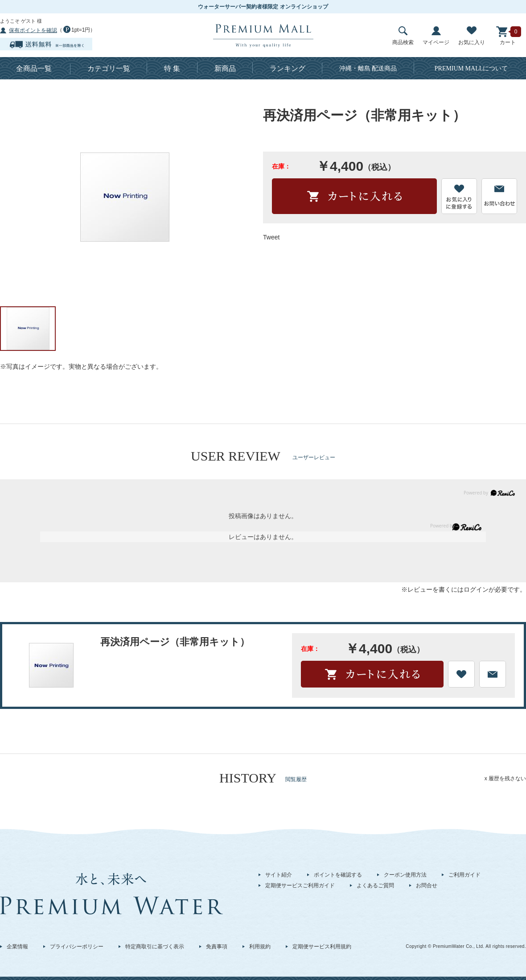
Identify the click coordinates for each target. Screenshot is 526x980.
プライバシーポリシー (77, 947)
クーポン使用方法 (405, 875)
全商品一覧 (34, 68)
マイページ (436, 36)
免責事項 (217, 947)
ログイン (476, 589)
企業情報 (17, 947)
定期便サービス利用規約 (322, 947)
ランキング (288, 68)
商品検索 (403, 36)
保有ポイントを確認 (33, 30)
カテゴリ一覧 (109, 68)
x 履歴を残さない (505, 778)
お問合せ (427, 885)
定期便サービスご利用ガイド (300, 885)
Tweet (271, 237)
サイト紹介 (279, 875)
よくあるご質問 (375, 885)
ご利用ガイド (464, 875)
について (471, 68)
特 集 (172, 68)
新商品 (225, 68)
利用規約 (260, 947)
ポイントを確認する (338, 875)
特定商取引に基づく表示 (155, 947)
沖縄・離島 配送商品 (368, 68)
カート (508, 36)
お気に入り (472, 36)
